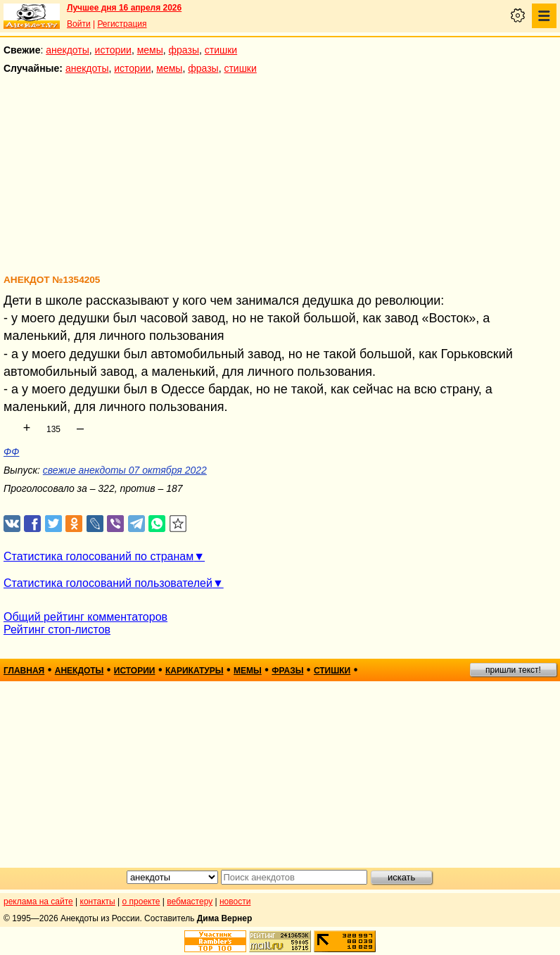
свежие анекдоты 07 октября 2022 (125, 470)
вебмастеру (190, 902)
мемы (150, 50)
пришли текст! (513, 670)
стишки (221, 50)
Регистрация (122, 24)
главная (24, 671)
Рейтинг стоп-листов (57, 630)
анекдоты (68, 50)
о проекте (141, 902)
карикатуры (195, 671)
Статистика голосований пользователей (108, 583)
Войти (79, 24)
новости (235, 902)
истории (113, 50)
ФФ (11, 452)
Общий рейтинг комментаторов (85, 617)
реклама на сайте (38, 902)
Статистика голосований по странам (98, 556)
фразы (184, 50)
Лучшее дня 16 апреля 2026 (124, 8)
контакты (98, 902)
